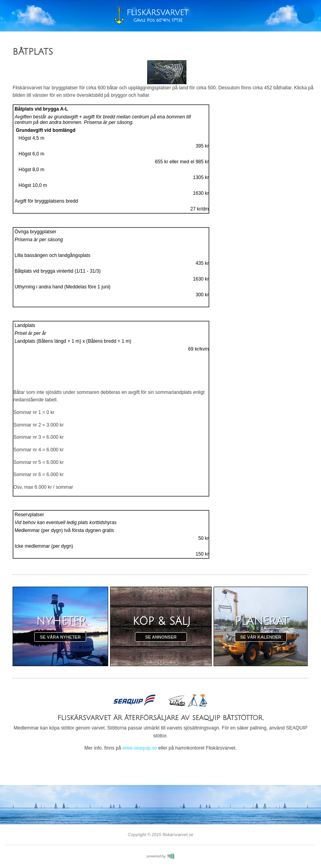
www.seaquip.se (140, 748)
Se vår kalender (261, 637)
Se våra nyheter (61, 637)
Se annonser (161, 637)
